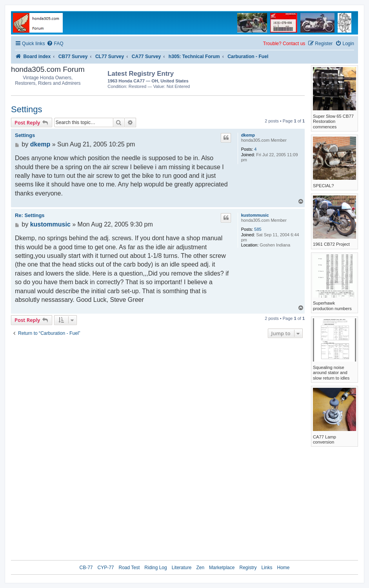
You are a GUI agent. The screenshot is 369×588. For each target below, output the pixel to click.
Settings (27, 109)
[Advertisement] (259, 79)
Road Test (129, 568)
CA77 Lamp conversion (324, 439)
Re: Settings (30, 215)
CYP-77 (105, 568)
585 (258, 229)
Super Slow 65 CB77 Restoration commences (333, 121)
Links (267, 568)
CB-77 (86, 568)
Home (284, 568)
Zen (200, 568)
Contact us (294, 44)
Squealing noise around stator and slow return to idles (331, 373)
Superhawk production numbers (332, 306)
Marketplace (222, 568)
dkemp (248, 135)
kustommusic (255, 215)
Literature (182, 568)
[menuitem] (55, 44)
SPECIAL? (323, 186)
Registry (248, 568)
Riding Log (155, 568)
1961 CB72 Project (331, 244)
